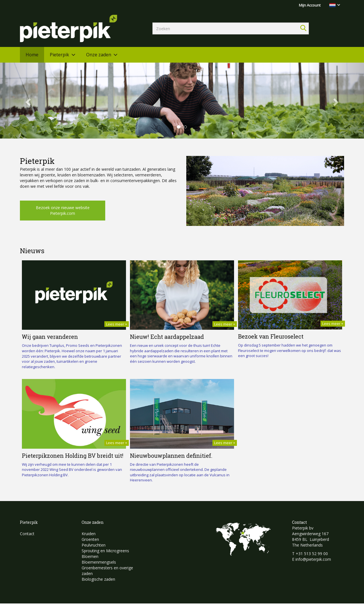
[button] (27, 101)
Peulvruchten (94, 545)
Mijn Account (310, 5)
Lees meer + (117, 324)
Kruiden (89, 534)
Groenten (90, 539)
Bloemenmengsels (99, 562)
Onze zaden (99, 55)
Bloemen (90, 556)
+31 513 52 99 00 (312, 554)
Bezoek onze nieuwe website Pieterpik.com (63, 210)
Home (32, 55)
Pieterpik (59, 55)
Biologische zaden (98, 579)
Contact (27, 534)
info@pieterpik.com (313, 559)
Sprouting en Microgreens (105, 551)
